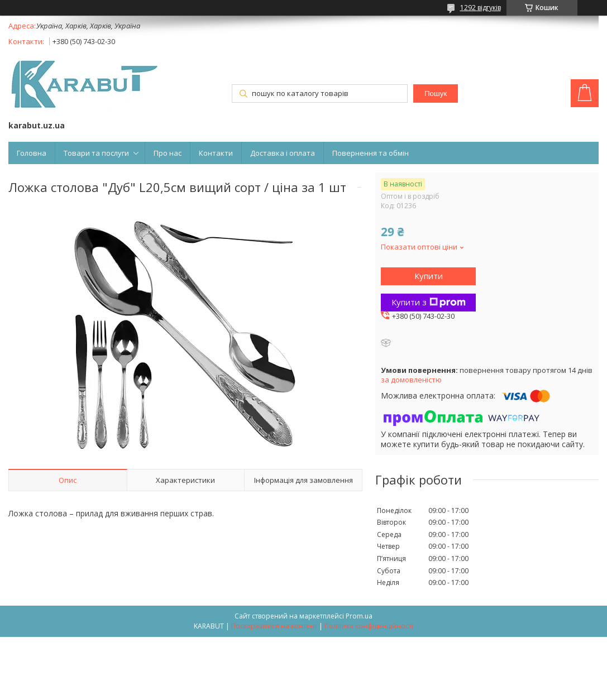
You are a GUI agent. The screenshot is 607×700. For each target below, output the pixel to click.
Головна (32, 153)
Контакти (216, 153)
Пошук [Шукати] (436, 94)
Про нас (168, 153)
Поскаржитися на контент (274, 626)
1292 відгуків (481, 8)
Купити (429, 276)
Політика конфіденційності (369, 626)
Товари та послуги (96, 153)
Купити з (429, 302)
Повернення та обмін (371, 153)
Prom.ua (359, 616)
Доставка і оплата (283, 153)
